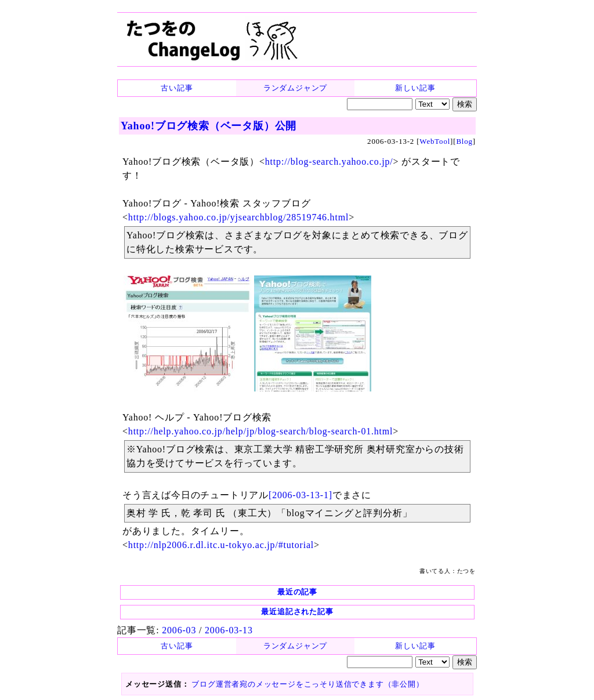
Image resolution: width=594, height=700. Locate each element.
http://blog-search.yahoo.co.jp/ (329, 162)
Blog (464, 141)
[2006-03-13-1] (300, 495)
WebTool (435, 141)
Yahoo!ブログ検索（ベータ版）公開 (209, 126)
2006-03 (179, 630)
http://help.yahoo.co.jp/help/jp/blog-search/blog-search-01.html (261, 431)
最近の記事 (297, 592)
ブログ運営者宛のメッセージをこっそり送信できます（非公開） (307, 684)
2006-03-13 (229, 630)
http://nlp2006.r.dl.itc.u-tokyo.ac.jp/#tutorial (221, 545)
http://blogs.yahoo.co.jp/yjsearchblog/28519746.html (238, 217)
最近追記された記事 (297, 612)
